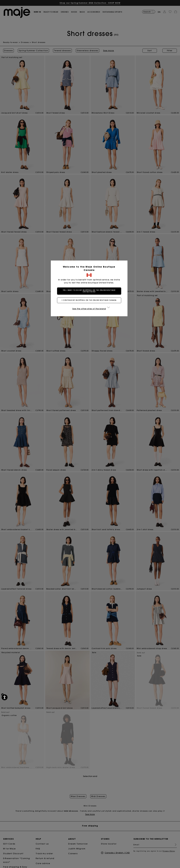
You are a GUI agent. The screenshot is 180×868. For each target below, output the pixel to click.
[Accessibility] (5, 697)
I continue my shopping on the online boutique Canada (90, 300)
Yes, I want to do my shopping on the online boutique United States (90, 291)
